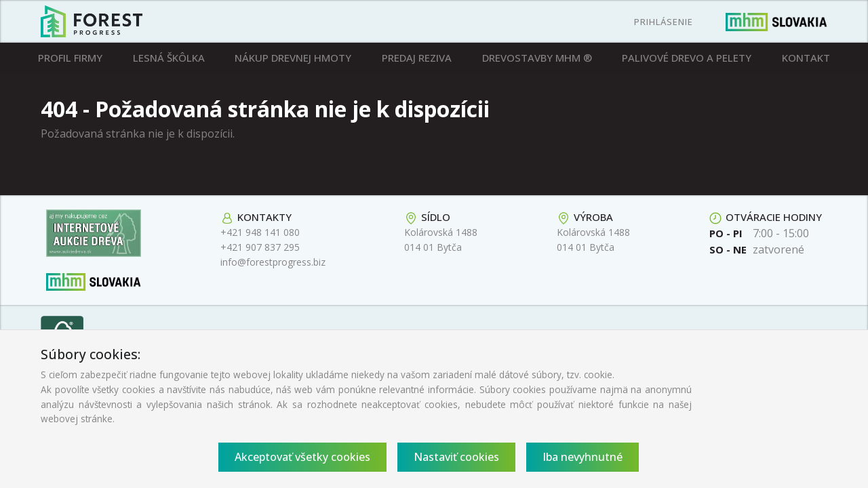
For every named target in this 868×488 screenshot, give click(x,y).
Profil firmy (70, 58)
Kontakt (806, 58)
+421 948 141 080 (260, 232)
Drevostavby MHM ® (537, 58)
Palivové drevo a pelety (687, 58)
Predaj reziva (417, 58)
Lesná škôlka (169, 58)
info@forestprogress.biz (273, 262)
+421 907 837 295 (260, 247)
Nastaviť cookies (456, 457)
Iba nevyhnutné (583, 457)
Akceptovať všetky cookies (302, 457)
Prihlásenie (664, 22)
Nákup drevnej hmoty (293, 58)
